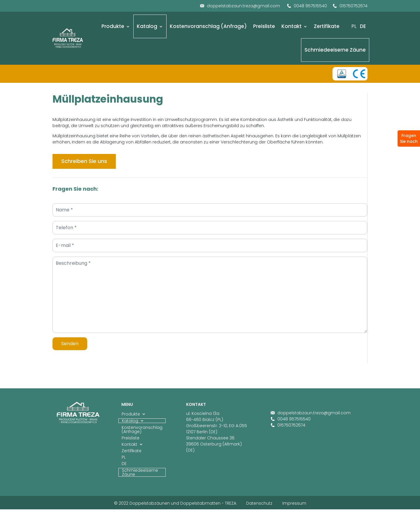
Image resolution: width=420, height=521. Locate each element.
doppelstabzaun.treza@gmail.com (240, 6)
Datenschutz (259, 503)
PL (354, 26)
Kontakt (292, 26)
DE (363, 26)
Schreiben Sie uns (84, 161)
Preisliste (264, 26)
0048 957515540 (307, 6)
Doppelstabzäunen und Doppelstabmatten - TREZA (183, 503)
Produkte (113, 26)
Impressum (294, 503)
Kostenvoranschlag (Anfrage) (208, 26)
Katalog (147, 26)
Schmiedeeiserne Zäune (335, 50)
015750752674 (350, 6)
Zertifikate (327, 26)
